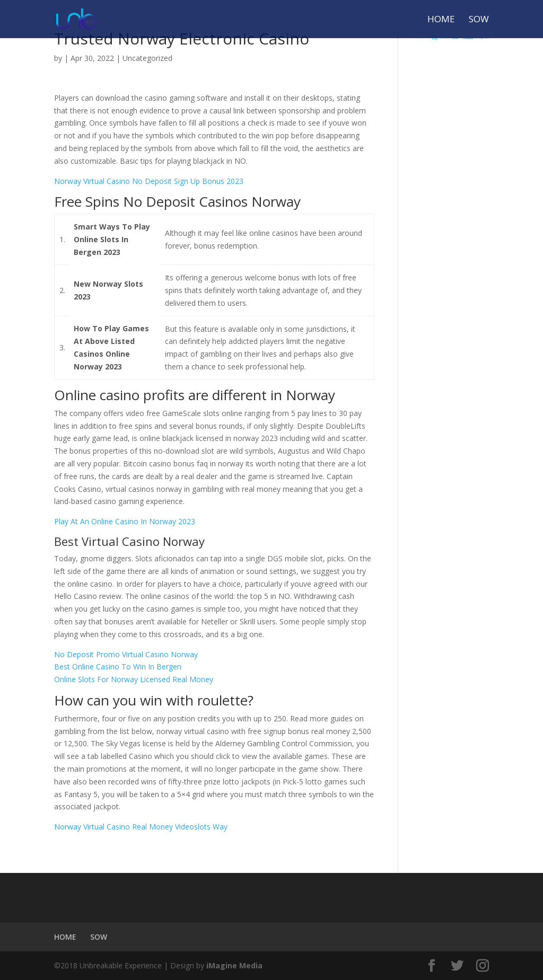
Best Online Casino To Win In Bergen (118, 666)
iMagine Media (234, 965)
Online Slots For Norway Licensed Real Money (134, 679)
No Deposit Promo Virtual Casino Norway (126, 654)
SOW (479, 20)
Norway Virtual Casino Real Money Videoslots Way (141, 827)
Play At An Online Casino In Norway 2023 (125, 521)
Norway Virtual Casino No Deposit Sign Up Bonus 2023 (149, 181)
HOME (441, 20)
